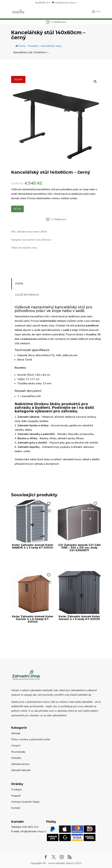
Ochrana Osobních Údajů (25, 802)
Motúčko (16, 758)
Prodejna (16, 790)
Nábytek (46, 240)
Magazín (16, 796)
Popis (19, 284)
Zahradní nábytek (21, 770)
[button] (95, 82)
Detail (17, 209)
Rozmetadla (18, 752)
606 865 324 (44, 3)
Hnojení (16, 746)
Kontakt (16, 808)
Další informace (27, 295)
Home (21, 46)
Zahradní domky (20, 764)
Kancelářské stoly (31, 240)
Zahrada (16, 733)
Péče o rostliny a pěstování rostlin (31, 739)
